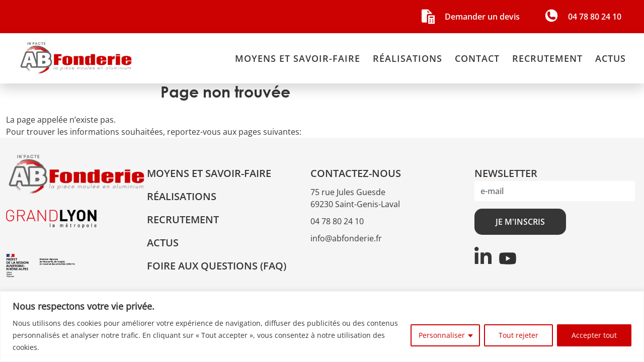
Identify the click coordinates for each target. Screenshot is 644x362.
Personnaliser (442, 335)
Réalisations (408, 58)
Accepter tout (594, 335)
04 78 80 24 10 (337, 221)
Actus (611, 58)
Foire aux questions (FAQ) (217, 266)
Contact (477, 58)
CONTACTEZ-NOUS (356, 173)
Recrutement (547, 58)
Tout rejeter (518, 335)
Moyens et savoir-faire (298, 58)
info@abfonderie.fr (346, 238)
